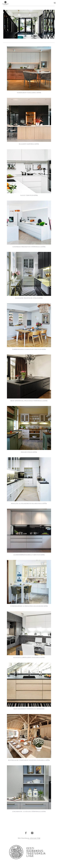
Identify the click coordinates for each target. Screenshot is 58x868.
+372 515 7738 (35, 838)
